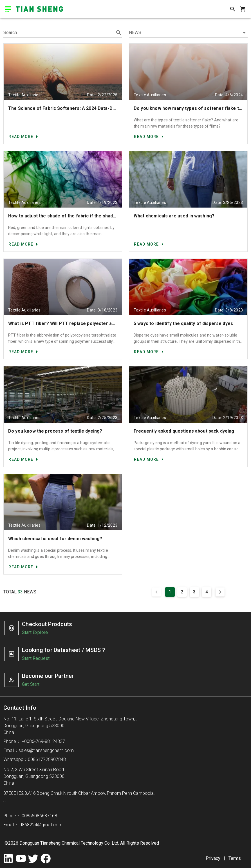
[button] (188, 33)
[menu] (8, 9)
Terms (235, 858)
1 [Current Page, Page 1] (170, 592)
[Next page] (220, 592)
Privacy (213, 858)
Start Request (36, 658)
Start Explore (35, 632)
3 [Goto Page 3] (194, 592)
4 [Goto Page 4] (207, 592)
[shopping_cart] (243, 9)
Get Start (31, 684)
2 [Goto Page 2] (182, 592)
